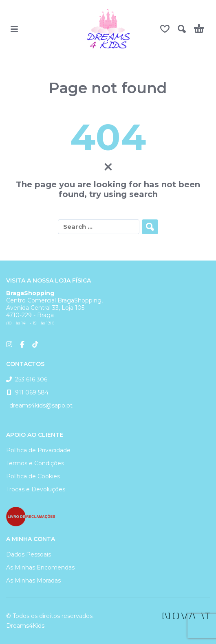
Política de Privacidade (38, 450)
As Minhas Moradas (33, 580)
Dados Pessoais (29, 554)
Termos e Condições (35, 463)
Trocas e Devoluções (36, 489)
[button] (14, 29)
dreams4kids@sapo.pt (39, 405)
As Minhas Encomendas (40, 567)
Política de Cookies (33, 476)
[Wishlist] (165, 29)
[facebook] (186, 616)
